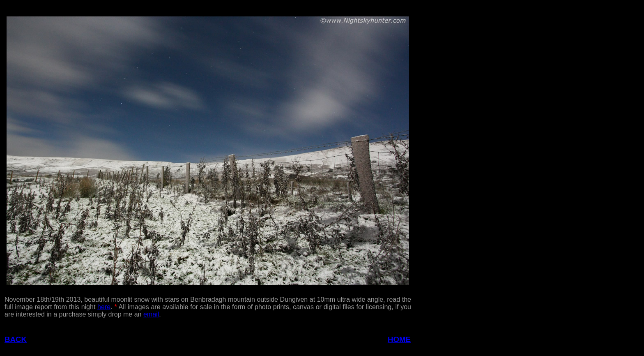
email (151, 314)
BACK (16, 339)
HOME (399, 339)
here (104, 307)
